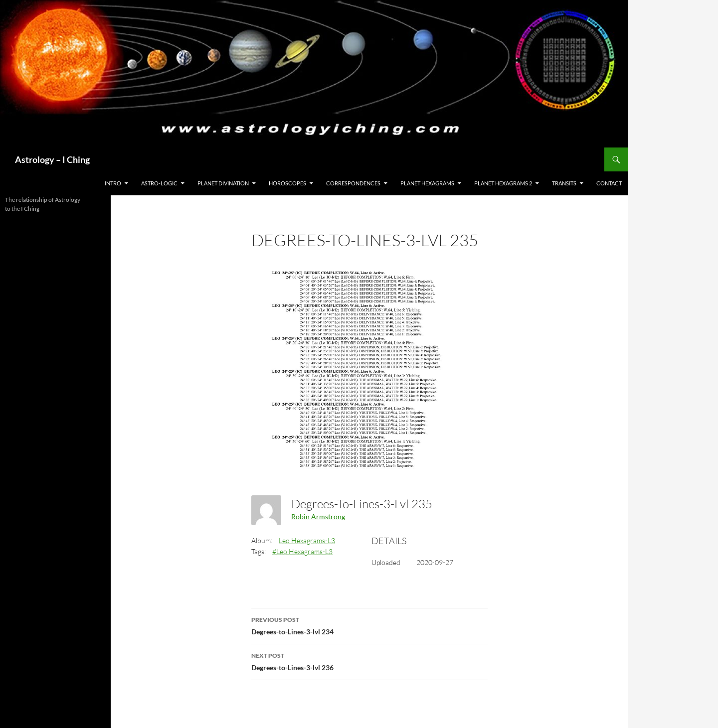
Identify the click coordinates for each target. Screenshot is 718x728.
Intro (113, 183)
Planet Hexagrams (427, 183)
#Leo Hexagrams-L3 (302, 551)
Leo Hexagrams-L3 (307, 540)
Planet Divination (223, 183)
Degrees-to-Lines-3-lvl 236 (369, 661)
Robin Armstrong (318, 516)
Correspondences (353, 183)
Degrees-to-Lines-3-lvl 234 (369, 625)
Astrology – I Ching (52, 159)
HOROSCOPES (287, 183)
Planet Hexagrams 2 (503, 183)
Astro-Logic (159, 183)
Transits (564, 183)
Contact (609, 183)
